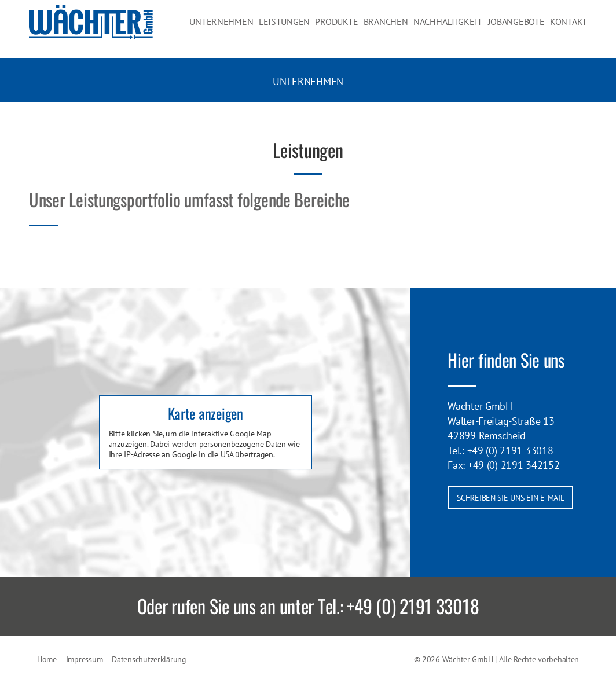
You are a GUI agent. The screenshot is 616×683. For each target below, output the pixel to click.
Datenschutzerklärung (149, 659)
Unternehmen (243, 29)
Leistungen (301, 29)
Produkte (351, 29)
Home (47, 659)
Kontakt (571, 29)
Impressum (85, 659)
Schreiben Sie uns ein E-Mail (510, 497)
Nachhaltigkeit (456, 29)
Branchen (399, 29)
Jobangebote (520, 29)
